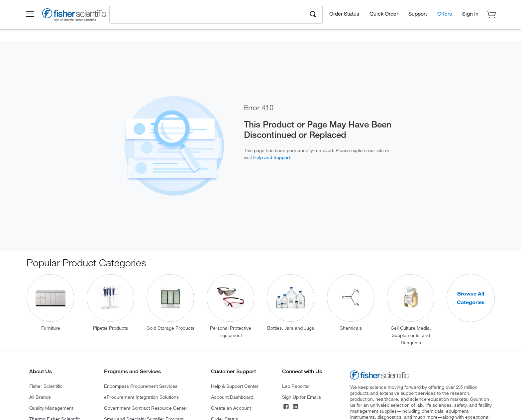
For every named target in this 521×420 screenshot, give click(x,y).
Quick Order (384, 13)
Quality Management (51, 408)
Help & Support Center (235, 386)
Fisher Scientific (46, 386)
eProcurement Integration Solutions (141, 397)
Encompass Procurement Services (141, 386)
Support (418, 13)
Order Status (344, 13)
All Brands (40, 397)
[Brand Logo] (74, 16)
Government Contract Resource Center (146, 408)
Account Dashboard (232, 397)
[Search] (313, 14)
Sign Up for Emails (302, 397)
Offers (445, 13)
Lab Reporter (296, 386)
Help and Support (272, 157)
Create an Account (231, 408)
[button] (30, 14)
